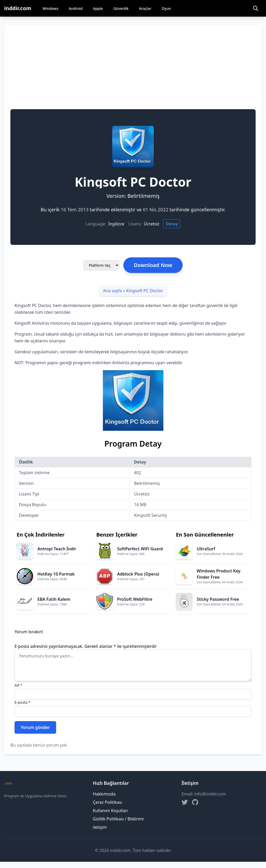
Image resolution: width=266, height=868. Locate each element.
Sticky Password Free (218, 599)
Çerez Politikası (107, 802)
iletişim (100, 827)
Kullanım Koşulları (110, 811)
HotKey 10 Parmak (56, 574)
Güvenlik (121, 8)
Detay (172, 224)
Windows (51, 8)
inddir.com (18, 8)
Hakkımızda (104, 794)
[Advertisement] (133, 70)
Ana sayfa (113, 291)
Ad (18, 685)
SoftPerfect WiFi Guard (140, 549)
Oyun (166, 8)
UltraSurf (206, 549)
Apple (98, 8)
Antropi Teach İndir (57, 549)
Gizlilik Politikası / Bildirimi (118, 819)
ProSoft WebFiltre (135, 599)
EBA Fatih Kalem (54, 599)
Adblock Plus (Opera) (138, 574)
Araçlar (145, 8)
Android (76, 8)
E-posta (22, 702)
